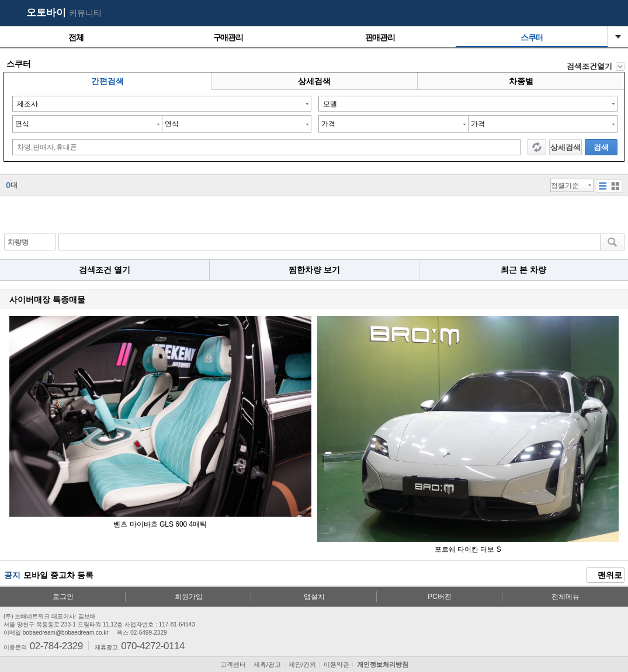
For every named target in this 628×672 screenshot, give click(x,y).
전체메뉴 (565, 597)
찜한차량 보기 (314, 270)
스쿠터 (532, 37)
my (591, 13)
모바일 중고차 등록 (58, 575)
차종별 (521, 81)
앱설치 (314, 597)
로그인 (63, 597)
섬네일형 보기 (603, 186)
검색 (601, 147)
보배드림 (12, 13)
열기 (618, 37)
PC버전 (440, 597)
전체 (76, 37)
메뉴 (613, 13)
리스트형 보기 (615, 186)
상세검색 (314, 81)
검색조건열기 (589, 66)
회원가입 (189, 597)
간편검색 (107, 81)
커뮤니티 (85, 13)
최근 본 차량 (523, 270)
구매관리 (228, 37)
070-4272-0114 (153, 645)
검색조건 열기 (105, 270)
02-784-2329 (56, 645)
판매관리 (380, 37)
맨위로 (606, 576)
